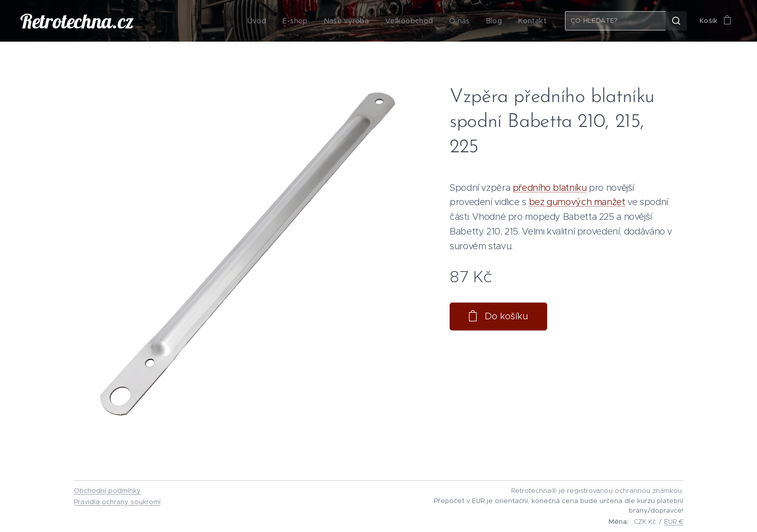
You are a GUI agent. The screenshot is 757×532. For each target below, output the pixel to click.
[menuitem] (266, 21)
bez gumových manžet (577, 202)
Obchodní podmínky (107, 491)
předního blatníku (550, 188)
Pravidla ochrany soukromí (117, 502)
